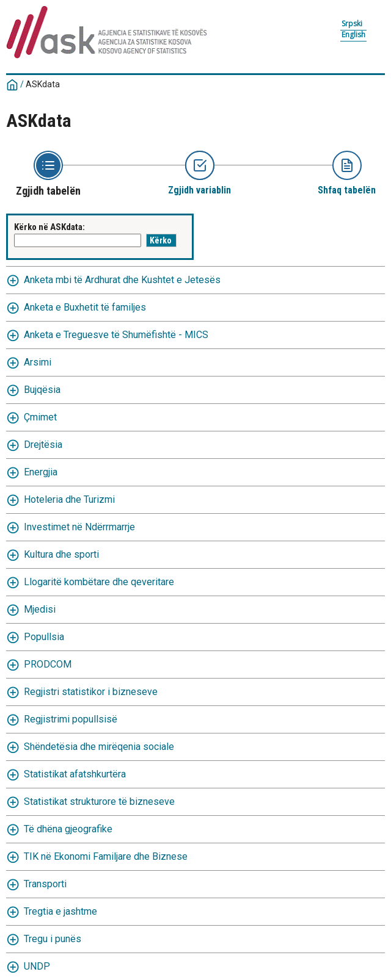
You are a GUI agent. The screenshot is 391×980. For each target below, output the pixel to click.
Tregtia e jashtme (60, 911)
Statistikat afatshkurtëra (75, 774)
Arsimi (38, 362)
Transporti (45, 884)
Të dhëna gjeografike (68, 829)
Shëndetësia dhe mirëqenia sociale (99, 747)
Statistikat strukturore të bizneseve (99, 802)
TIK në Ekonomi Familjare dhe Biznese (106, 856)
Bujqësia (42, 390)
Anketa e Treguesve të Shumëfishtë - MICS (116, 335)
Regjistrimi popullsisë (71, 719)
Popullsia (44, 637)
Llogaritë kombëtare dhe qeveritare (99, 582)
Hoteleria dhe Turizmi (69, 499)
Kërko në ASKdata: (49, 227)
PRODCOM (48, 664)
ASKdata (43, 84)
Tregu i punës (53, 939)
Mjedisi (40, 609)
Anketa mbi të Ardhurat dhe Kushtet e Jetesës (122, 280)
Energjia (41, 472)
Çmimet (40, 417)
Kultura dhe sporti (61, 554)
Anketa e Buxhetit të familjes (85, 307)
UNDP (37, 966)
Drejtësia (43, 445)
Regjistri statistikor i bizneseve (91, 692)
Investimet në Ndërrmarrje (79, 527)
